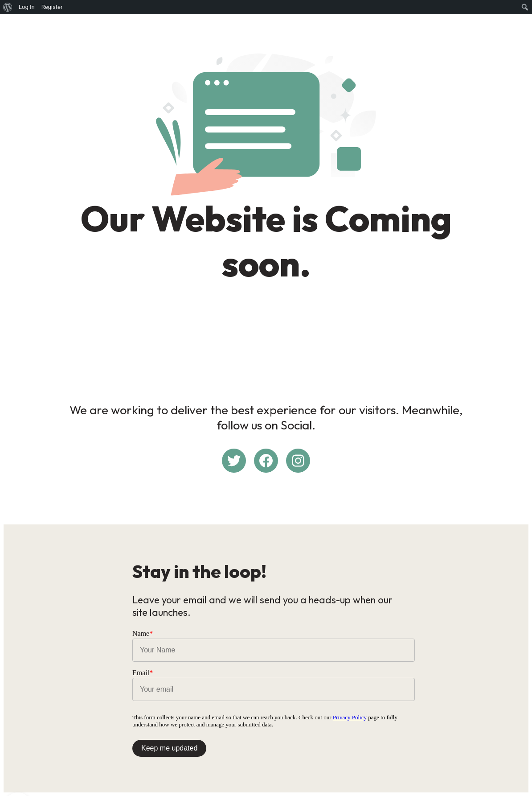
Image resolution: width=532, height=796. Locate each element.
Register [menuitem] (52, 7)
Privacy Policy (350, 717)
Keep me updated (169, 748)
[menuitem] (8, 7)
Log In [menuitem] (27, 7)
